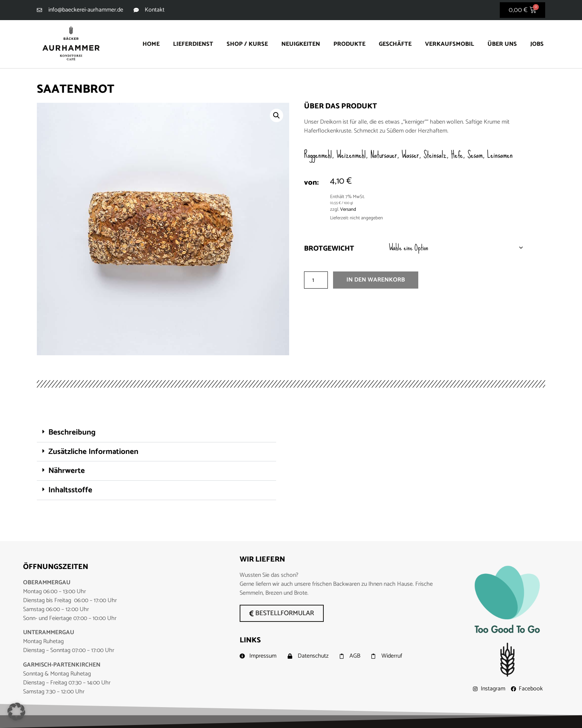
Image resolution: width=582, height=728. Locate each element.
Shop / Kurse (247, 44)
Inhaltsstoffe (70, 490)
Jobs (537, 44)
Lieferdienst (193, 44)
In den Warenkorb (376, 281)
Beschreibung (72, 432)
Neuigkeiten (301, 44)
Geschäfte (395, 44)
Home (151, 44)
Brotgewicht (329, 250)
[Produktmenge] (316, 282)
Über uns (502, 44)
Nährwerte (67, 471)
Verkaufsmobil (450, 44)
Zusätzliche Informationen (93, 452)
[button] (276, 115)
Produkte (349, 44)
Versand (348, 209)
